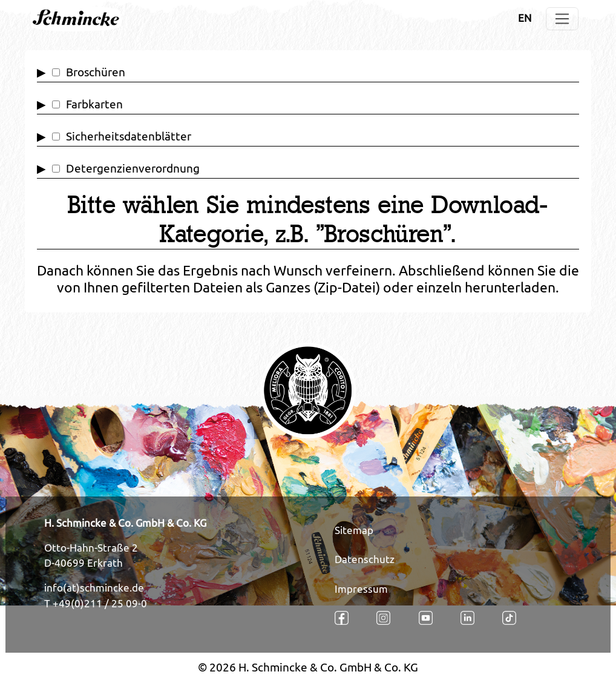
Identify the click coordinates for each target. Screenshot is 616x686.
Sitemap (354, 530)
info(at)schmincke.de (94, 588)
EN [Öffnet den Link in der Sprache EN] (525, 18)
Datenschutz (365, 559)
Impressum (361, 589)
